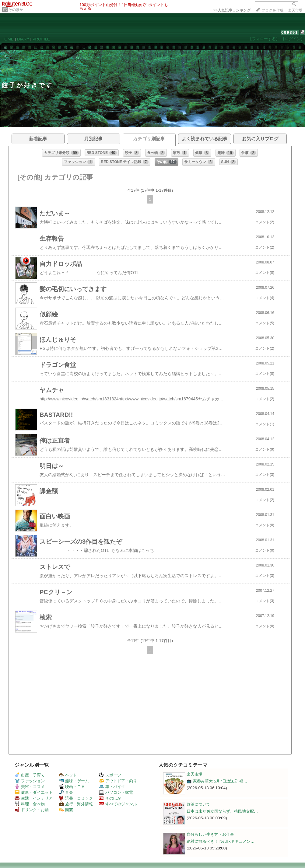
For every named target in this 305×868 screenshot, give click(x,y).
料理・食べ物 (30, 804)
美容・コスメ (30, 787)
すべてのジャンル (118, 804)
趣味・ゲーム (74, 781)
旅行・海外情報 (76, 804)
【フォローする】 (264, 39)
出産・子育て (30, 775)
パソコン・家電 (116, 792)
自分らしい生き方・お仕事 (210, 834)
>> (232, 10)
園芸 (66, 810)
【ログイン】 (293, 39)
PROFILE (41, 39)
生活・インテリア (34, 798)
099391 (290, 32)
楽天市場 (295, 10)
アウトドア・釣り (118, 781)
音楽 (66, 792)
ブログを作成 (272, 10)
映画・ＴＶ (72, 787)
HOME (8, 39)
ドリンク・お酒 (32, 810)
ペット (68, 775)
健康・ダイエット (34, 792)
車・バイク (112, 787)
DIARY (23, 39)
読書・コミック (76, 798)
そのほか (16, 10)
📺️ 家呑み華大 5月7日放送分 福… (217, 781)
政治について (198, 804)
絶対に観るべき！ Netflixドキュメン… (221, 841)
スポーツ (110, 775)
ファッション (30, 781)
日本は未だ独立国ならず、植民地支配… (222, 811)
